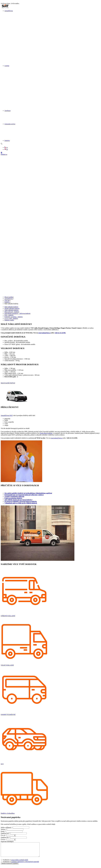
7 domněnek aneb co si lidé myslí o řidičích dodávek (21, 503)
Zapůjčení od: (5, 833)
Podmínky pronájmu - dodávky (14, 317)
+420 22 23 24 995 (60, 333)
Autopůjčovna (9, 11)
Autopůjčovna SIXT (7, 415)
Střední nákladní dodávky (12, 308)
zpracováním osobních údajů (20, 863)
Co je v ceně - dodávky (11, 318)
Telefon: (4, 829)
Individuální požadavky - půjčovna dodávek (17, 313)
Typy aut (7, 300)
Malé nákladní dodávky (11, 307)
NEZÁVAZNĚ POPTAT (8, 383)
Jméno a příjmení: (7, 827)
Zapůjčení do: (5, 837)
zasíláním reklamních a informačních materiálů (25, 864)
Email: (3, 831)
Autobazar (8, 111)
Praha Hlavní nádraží (46, 433)
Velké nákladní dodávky (12, 310)
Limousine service (10, 124)
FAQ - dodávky (9, 315)
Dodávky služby (9, 320)
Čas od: (3, 835)
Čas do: (3, 840)
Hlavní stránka (9, 297)
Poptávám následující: (7, 842)
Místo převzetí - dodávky (12, 312)
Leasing (7, 66)
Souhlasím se (15, 863)
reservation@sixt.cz (44, 333)
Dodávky (7, 141)
